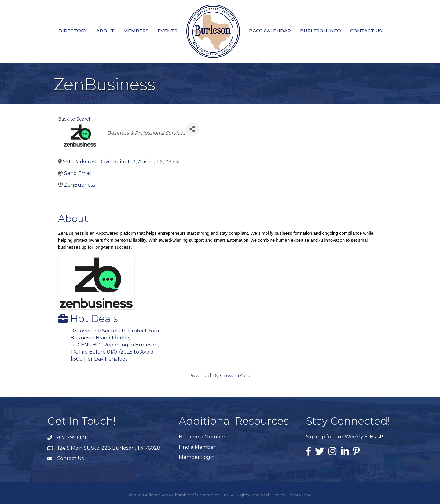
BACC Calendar (270, 31)
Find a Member (197, 447)
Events (167, 31)
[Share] (192, 129)
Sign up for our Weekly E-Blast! (345, 437)
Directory (73, 31)
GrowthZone (236, 376)
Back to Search (75, 119)
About (105, 31)
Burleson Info (321, 31)
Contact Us (366, 31)
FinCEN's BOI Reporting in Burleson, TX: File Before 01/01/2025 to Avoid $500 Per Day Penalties (114, 352)
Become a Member (202, 437)
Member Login (197, 457)
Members (136, 31)
